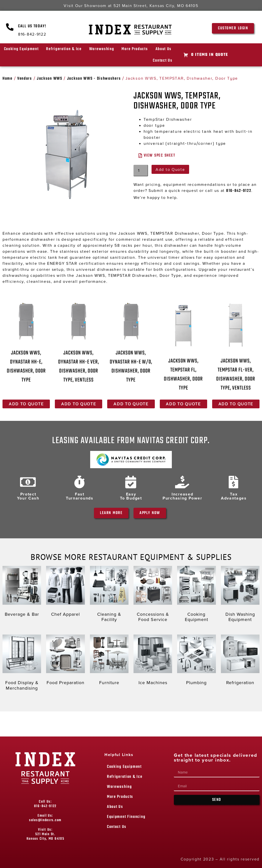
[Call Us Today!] (10, 27)
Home (8, 79)
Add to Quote (170, 169)
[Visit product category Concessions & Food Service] (153, 595)
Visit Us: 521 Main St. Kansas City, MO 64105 (45, 834)
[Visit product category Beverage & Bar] (22, 592)
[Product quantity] (141, 171)
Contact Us (163, 61)
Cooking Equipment (21, 49)
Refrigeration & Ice (64, 49)
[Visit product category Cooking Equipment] (196, 595)
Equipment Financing (126, 817)
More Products (135, 49)
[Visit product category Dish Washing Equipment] (240, 595)
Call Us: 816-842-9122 (45, 804)
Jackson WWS (50, 79)
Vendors (25, 79)
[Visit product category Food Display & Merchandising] (22, 664)
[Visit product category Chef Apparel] (65, 592)
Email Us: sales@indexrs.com (45, 818)
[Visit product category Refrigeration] (240, 661)
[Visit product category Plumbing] (196, 661)
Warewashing (102, 49)
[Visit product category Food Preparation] (65, 661)
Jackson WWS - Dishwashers (94, 79)
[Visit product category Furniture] (109, 661)
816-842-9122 (239, 191)
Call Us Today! (32, 26)
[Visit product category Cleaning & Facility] (109, 595)
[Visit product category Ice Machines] (153, 661)
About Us (164, 49)
